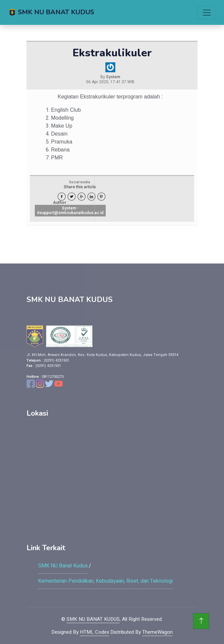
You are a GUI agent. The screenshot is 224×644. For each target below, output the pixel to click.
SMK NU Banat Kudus (63, 566)
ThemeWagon (157, 632)
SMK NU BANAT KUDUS (93, 619)
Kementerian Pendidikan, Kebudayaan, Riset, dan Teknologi (105, 581)
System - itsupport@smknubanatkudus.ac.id (70, 210)
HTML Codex (94, 632)
